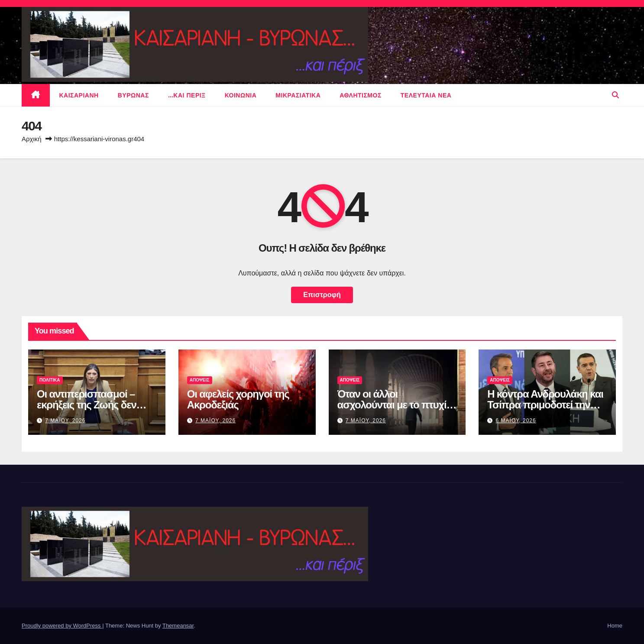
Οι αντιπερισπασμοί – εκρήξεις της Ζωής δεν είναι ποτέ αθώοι (87, 405)
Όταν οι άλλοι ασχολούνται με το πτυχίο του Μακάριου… (395, 405)
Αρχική (32, 139)
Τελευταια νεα (426, 95)
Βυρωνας (133, 95)
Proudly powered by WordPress (62, 626)
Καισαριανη (79, 95)
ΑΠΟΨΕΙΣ (200, 380)
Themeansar (178, 626)
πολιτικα (50, 380)
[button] (615, 95)
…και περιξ (187, 95)
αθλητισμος (361, 95)
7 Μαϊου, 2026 (65, 421)
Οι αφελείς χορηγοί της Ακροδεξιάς (238, 399)
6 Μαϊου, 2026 (516, 421)
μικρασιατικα (298, 95)
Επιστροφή (322, 295)
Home (615, 626)
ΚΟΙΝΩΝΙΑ (241, 95)
